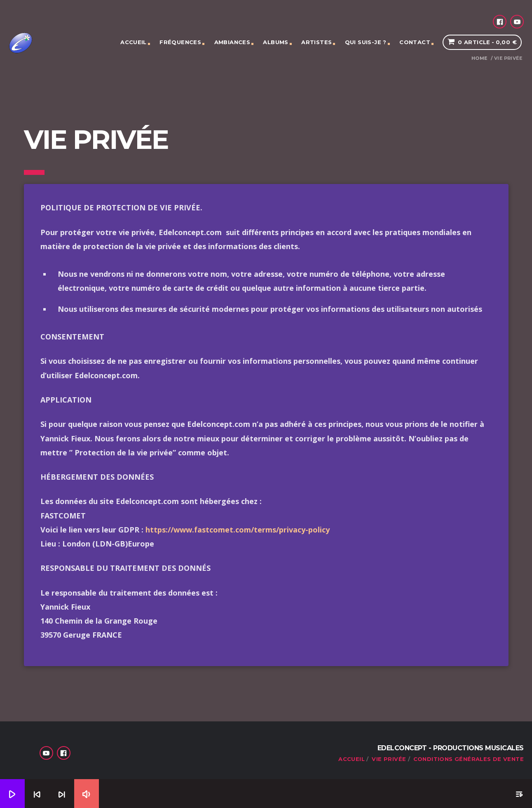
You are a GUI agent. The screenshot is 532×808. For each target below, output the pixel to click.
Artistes (316, 42)
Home (479, 58)
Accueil (134, 42)
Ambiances (232, 42)
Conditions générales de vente (469, 759)
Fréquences (180, 42)
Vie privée (389, 759)
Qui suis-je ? (366, 42)
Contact (415, 42)
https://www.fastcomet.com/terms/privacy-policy (238, 530)
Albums (275, 42)
